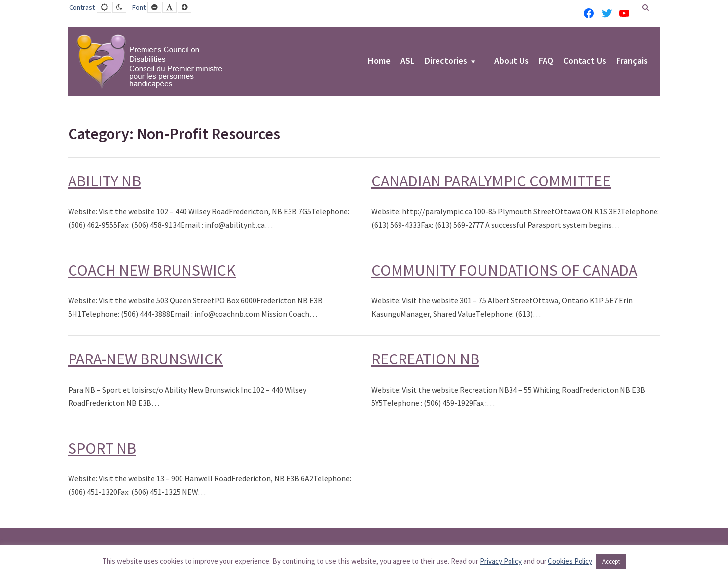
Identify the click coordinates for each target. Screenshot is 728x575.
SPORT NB (102, 448)
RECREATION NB (425, 359)
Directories (446, 61)
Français (632, 61)
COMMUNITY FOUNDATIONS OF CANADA (504, 270)
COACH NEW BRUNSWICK (152, 270)
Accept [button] (611, 561)
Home (379, 61)
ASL (408, 61)
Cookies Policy (570, 561)
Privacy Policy (501, 561)
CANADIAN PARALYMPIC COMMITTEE (491, 181)
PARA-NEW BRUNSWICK (146, 359)
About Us (511, 61)
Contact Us (585, 61)
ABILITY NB (105, 181)
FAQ (546, 61)
